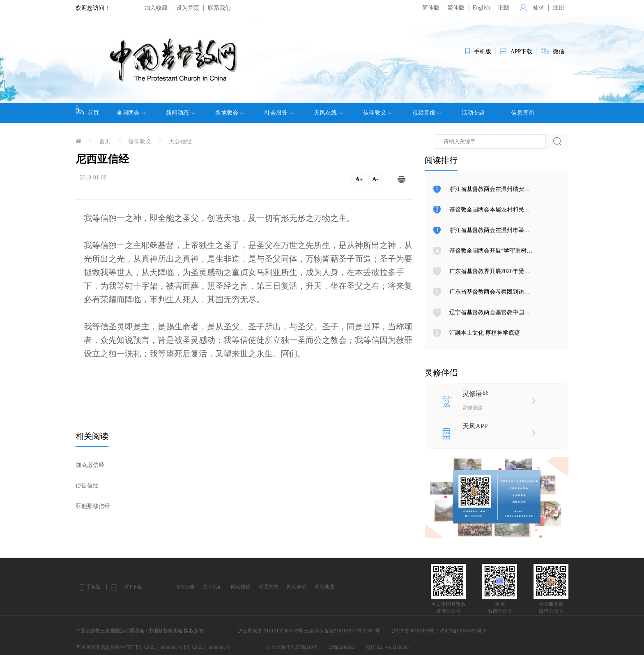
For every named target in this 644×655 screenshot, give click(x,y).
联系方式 (269, 587)
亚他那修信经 (93, 506)
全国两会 (131, 113)
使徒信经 (87, 486)
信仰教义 (378, 113)
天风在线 (328, 113)
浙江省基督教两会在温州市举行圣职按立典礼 (507, 230)
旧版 (504, 8)
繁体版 (456, 8)
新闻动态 (181, 113)
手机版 (94, 587)
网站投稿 (241, 587)
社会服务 (279, 113)
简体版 (431, 8)
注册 (559, 8)
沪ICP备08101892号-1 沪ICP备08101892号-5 (439, 631)
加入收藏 (156, 8)
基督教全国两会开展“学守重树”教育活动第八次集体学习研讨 (527, 251)
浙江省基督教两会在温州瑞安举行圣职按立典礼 (510, 189)
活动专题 (473, 113)
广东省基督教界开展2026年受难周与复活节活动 (510, 271)
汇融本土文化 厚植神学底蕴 (485, 333)
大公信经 (180, 141)
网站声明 (297, 587)
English (482, 8)
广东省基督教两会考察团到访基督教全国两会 (507, 292)
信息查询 (522, 113)
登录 (538, 8)
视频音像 (427, 113)
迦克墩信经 (90, 465)
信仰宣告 (185, 587)
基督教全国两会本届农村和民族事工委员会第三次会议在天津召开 (533, 210)
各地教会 (230, 113)
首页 (87, 110)
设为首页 (188, 8)
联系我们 (219, 8)
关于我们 (213, 587)
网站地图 (324, 587)
